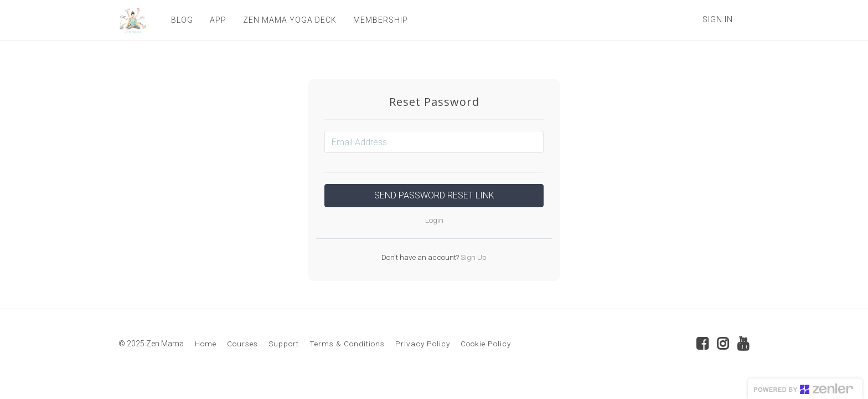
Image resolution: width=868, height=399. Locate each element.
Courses (242, 344)
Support (284, 344)
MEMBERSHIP (381, 20)
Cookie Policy (486, 344)
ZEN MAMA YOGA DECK (290, 20)
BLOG (182, 20)
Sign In (718, 19)
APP (218, 20)
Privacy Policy (423, 344)
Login (434, 220)
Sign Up (473, 257)
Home (206, 344)
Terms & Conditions (347, 344)
